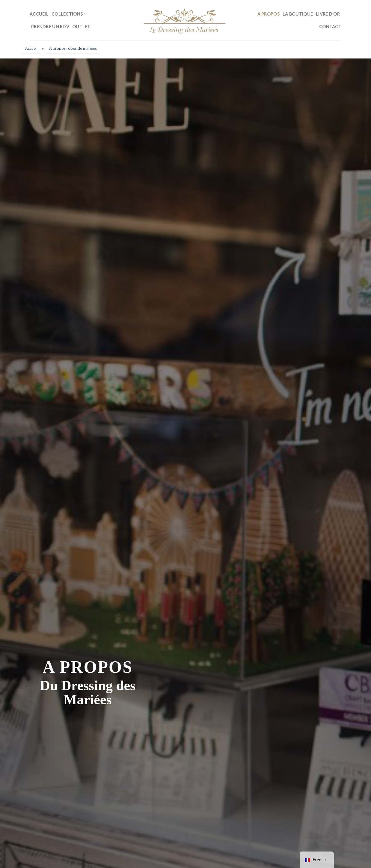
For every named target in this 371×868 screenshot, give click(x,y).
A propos (269, 14)
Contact (330, 27)
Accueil (39, 14)
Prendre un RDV (50, 27)
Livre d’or (328, 14)
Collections (69, 14)
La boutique (298, 14)
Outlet (81, 27)
